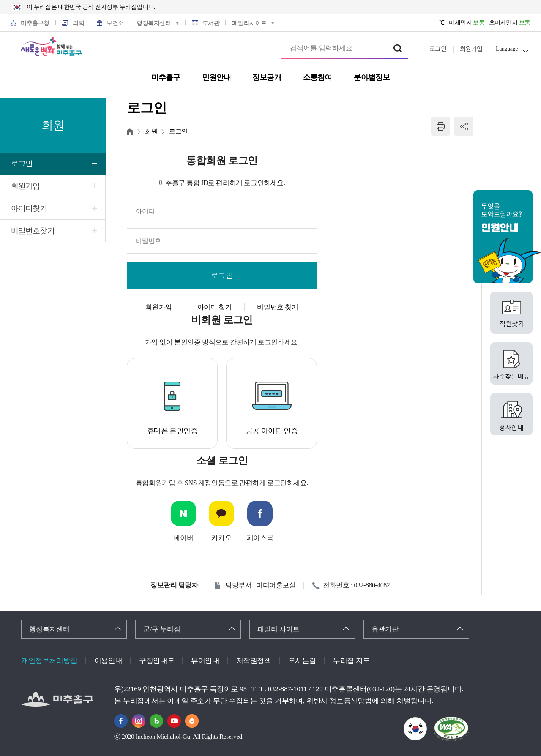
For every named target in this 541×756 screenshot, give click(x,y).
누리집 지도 (351, 661)
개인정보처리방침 (49, 661)
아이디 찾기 (215, 307)
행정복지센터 (49, 629)
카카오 (221, 538)
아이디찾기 (29, 208)
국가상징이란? (427, 722)
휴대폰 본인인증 (172, 431)
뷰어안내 (205, 661)
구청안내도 (157, 661)
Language (507, 49)
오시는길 (302, 661)
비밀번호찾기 (33, 231)
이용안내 (108, 661)
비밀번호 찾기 (277, 307)
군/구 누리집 (162, 629)
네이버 (183, 538)
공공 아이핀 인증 (272, 431)
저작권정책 (254, 661)
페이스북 (260, 538)
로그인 (438, 49)
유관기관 (385, 629)
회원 (151, 131)
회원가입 (471, 49)
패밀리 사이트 (279, 629)
